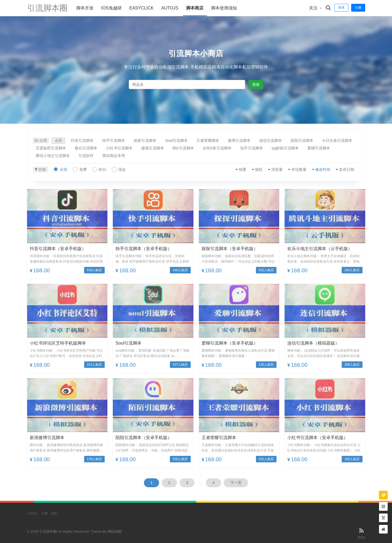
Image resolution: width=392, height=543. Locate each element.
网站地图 (115, 531)
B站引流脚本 (183, 148)
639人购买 (94, 270)
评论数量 (299, 169)
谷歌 (54, 513)
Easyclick (141, 8)
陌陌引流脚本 (302, 140)
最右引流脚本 (86, 148)
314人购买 (94, 365)
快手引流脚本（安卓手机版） (144, 249)
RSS (362, 533)
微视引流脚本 (153, 148)
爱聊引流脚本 (319, 148)
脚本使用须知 (224, 8)
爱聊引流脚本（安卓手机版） (230, 343)
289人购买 (352, 365)
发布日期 (347, 169)
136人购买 (266, 365)
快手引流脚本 (114, 140)
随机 (259, 169)
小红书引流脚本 (119, 148)
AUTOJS (170, 8)
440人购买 (180, 270)
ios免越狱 (111, 8)
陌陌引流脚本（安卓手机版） (144, 438)
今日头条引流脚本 (337, 140)
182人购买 (352, 459)
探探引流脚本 (145, 140)
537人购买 (180, 365)
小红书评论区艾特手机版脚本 (58, 343)
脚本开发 (85, 8)
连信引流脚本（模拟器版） (313, 343)
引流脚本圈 (47, 8)
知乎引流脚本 (252, 148)
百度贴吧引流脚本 (51, 148)
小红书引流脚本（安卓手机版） (318, 438)
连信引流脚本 (271, 140)
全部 (58, 140)
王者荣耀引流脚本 (219, 438)
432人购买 (266, 459)
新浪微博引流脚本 (47, 438)
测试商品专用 (114, 156)
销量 (243, 169)
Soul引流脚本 (176, 140)
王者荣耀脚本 (208, 140)
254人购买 (352, 270)
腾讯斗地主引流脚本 (53, 156)
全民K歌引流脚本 (217, 148)
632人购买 (266, 270)
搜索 (256, 84)
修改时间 (323, 169)
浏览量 (277, 169)
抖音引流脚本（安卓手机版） (58, 249)
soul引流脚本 (129, 343)
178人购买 (94, 459)
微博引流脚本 (239, 140)
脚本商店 (195, 8)
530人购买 (180, 459)
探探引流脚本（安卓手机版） (230, 249)
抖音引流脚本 (82, 140)
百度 (45, 513)
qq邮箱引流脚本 (285, 148)
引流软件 (86, 156)
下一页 (236, 483)
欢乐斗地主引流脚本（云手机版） (320, 249)
